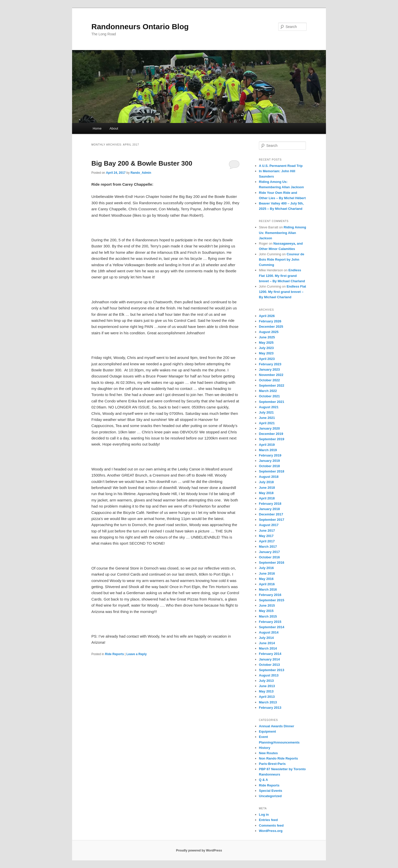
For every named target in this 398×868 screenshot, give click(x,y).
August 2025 (269, 332)
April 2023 (267, 359)
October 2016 (269, 557)
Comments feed (271, 825)
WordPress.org (271, 831)
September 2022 (272, 385)
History (265, 748)
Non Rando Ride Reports (278, 758)
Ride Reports (114, 654)
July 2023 (266, 348)
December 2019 (271, 434)
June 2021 (267, 418)
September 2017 (272, 520)
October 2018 (269, 466)
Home (97, 128)
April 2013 (267, 697)
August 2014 (269, 632)
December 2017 (271, 514)
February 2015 (270, 622)
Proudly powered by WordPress (199, 850)
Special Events (271, 791)
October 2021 (269, 396)
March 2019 (268, 450)
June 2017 (267, 531)
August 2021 (269, 407)
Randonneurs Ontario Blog (140, 27)
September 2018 (272, 471)
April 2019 (267, 445)
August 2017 (269, 525)
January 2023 (269, 369)
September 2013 (272, 670)
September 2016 (272, 563)
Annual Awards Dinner (277, 726)
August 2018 (269, 477)
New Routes (268, 753)
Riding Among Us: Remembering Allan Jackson (283, 233)
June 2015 (267, 605)
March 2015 (268, 616)
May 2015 (266, 611)
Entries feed (268, 820)
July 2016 (266, 568)
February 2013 (270, 708)
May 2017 (266, 536)
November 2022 (271, 375)
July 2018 (266, 482)
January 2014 (269, 659)
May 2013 (266, 691)
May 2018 (266, 493)
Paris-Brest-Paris (272, 764)
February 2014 (270, 654)
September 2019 (272, 439)
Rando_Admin (141, 173)
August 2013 (269, 675)
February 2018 (270, 504)
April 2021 (267, 423)
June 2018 (267, 488)
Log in (264, 815)
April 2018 (267, 498)
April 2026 (267, 316)
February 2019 (270, 455)
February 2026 (270, 321)
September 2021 (272, 402)
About (114, 128)
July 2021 (266, 412)
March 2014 (268, 648)
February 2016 (270, 595)
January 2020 (269, 428)
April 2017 (267, 541)
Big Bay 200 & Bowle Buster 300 (142, 163)
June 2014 (267, 643)
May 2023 (266, 353)
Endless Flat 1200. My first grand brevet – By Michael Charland (282, 275)
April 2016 (267, 584)
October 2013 (269, 665)
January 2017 (269, 552)
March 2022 (268, 391)
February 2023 (270, 364)
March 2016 (268, 589)
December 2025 (271, 327)
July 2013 (266, 681)
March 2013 (268, 702)
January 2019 (269, 461)
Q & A (263, 780)
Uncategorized (270, 796)
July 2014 (266, 638)
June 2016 (267, 573)
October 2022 (269, 380)
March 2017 (268, 547)
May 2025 (266, 343)
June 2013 (267, 686)
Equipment (267, 731)
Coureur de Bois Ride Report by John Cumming (281, 259)
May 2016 (266, 579)
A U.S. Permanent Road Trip (281, 166)
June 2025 (267, 337)
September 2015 (272, 600)
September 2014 (272, 627)
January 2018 (269, 509)
